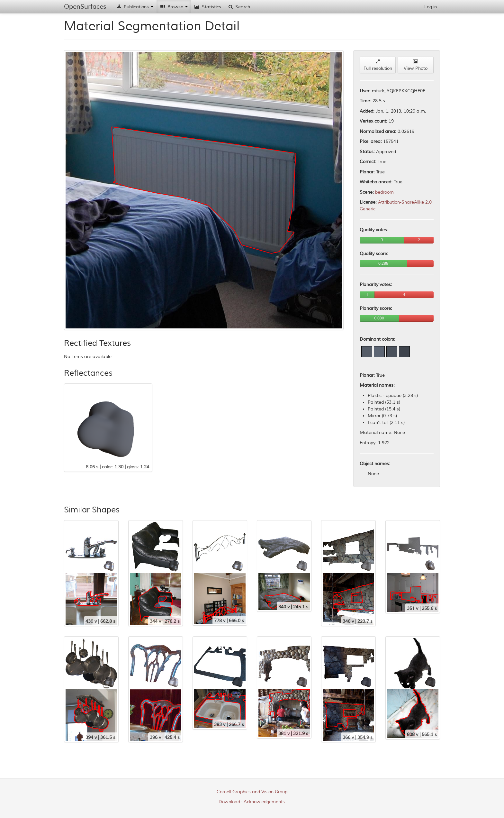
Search (239, 7)
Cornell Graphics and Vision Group (252, 792)
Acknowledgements (264, 802)
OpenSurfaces (85, 7)
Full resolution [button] (378, 65)
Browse (174, 7)
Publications (135, 7)
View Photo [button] (416, 65)
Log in (431, 7)
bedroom (384, 192)
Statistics (208, 7)
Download (229, 802)
